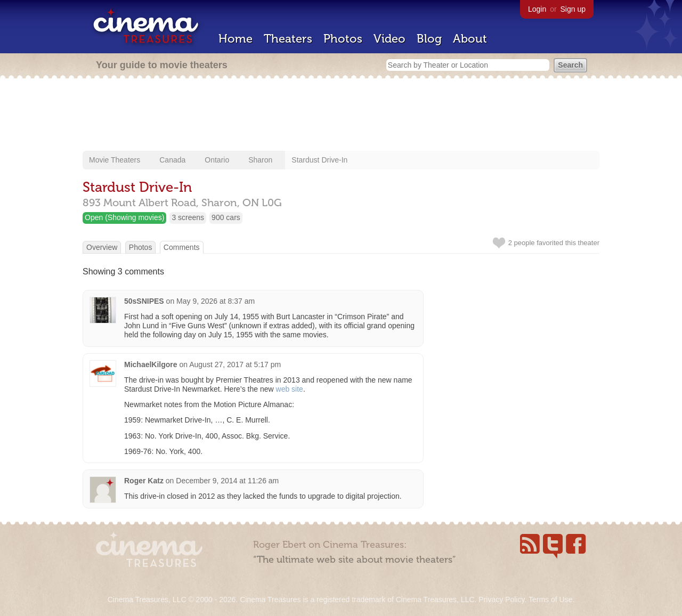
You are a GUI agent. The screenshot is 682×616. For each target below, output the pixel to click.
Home (236, 39)
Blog (429, 39)
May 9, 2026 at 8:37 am (216, 301)
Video (389, 39)
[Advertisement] (341, 116)
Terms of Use (550, 599)
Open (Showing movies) (124, 217)
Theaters (288, 39)
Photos (343, 39)
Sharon (260, 160)
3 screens (188, 217)
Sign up (573, 9)
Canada (172, 160)
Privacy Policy (501, 599)
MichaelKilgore (151, 364)
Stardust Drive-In (319, 160)
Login (537, 9)
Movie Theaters (115, 160)
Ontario (217, 160)
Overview (102, 247)
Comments (182, 247)
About (470, 39)
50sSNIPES (144, 301)
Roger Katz (144, 481)
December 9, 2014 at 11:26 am (227, 481)
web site (290, 389)
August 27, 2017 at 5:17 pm (235, 364)
